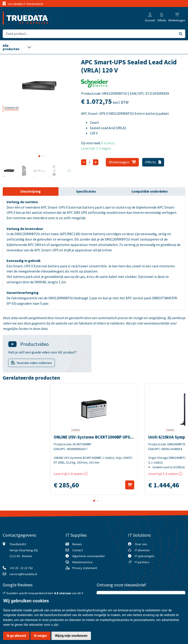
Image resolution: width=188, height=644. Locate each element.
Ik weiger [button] (41, 636)
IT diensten (142, 550)
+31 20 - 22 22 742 (21, 568)
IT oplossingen (145, 556)
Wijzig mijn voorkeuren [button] (71, 636)
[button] (150, 15)
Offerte (153, 162)
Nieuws (77, 544)
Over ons (141, 544)
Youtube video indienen (34, 363)
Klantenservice (82, 562)
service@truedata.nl (23, 574)
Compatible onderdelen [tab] (150, 191)
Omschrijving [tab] (30, 191)
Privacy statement (85, 568)
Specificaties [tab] (86, 191)
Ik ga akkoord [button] (16, 636)
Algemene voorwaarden (88, 556)
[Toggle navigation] (17, 47)
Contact (78, 550)
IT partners (142, 562)
